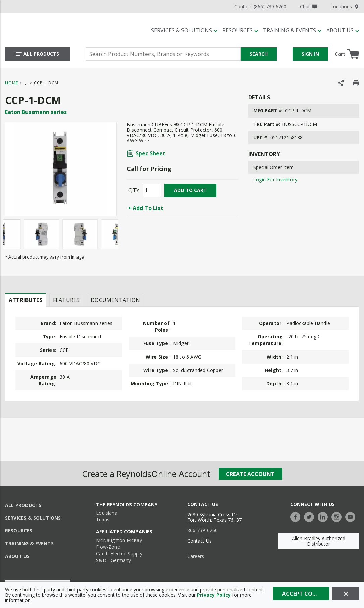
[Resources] (240, 30)
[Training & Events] (292, 30)
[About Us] (343, 30)
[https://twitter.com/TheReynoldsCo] (311, 516)
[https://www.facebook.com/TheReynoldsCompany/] (297, 516)
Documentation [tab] (115, 300)
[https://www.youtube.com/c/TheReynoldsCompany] (352, 516)
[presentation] (25, 300)
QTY (134, 190)
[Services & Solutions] (184, 30)
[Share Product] (341, 83)
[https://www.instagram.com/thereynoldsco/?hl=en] (338, 516)
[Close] (346, 594)
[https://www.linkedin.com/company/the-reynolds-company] (324, 516)
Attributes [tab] (25, 300)
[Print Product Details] (356, 83)
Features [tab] (66, 300)
